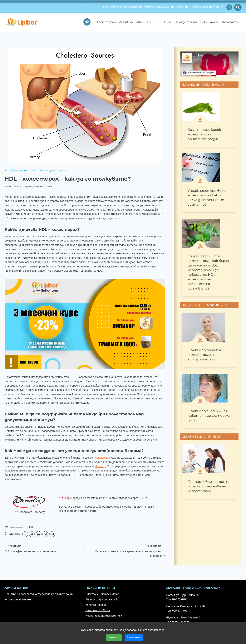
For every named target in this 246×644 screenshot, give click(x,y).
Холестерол (106, 22)
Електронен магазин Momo (102, 594)
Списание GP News (98, 610)
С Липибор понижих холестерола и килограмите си (205, 355)
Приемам (114, 637)
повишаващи (102, 458)
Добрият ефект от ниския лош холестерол (43, 548)
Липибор (126, 22)
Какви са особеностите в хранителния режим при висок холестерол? (126, 551)
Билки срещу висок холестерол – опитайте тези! (204, 134)
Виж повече (134, 637)
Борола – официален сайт (102, 599)
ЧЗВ (157, 22)
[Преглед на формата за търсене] (238, 7)
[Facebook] (229, 7)
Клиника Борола (96, 605)
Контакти (231, 22)
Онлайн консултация (180, 22)
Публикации (209, 22)
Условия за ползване (208, 7)
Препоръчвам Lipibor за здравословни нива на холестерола (208, 486)
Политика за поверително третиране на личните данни (146, 7)
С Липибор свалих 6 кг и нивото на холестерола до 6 (209, 416)
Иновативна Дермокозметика (104, 616)
